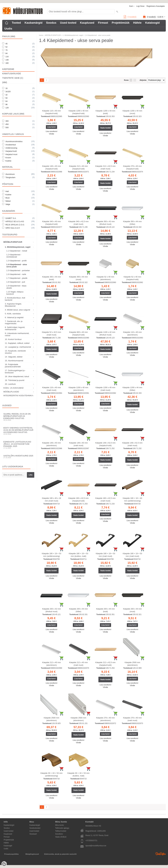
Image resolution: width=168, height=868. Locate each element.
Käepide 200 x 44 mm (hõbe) (78, 610)
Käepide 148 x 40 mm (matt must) (78, 444)
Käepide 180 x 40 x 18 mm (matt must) (51, 499)
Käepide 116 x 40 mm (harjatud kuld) (51, 112)
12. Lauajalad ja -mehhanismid (18, 347)
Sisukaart (33, 834)
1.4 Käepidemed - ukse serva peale (17, 266)
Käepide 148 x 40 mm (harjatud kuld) (51, 167)
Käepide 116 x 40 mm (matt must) (51, 389)
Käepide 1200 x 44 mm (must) (132, 112)
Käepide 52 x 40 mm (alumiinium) (105, 278)
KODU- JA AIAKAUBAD (13, 388)
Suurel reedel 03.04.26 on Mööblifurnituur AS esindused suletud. (18, 417)
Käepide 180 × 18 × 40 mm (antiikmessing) (132, 499)
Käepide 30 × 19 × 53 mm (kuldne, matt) (79, 774)
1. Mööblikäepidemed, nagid (18, 247)
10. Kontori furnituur (13, 339)
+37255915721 (91, 841)
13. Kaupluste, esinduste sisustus (15, 352)
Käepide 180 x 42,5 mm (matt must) (105, 499)
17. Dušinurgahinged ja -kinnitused (15, 372)
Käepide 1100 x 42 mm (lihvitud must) (105, 333)
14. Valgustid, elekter (14, 357)
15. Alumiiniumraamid (14, 361)
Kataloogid (152, 23)
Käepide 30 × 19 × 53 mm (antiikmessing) (51, 774)
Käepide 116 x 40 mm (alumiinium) (132, 333)
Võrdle (52, 134)
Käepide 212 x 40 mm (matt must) (78, 664)
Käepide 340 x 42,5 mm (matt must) (78, 223)
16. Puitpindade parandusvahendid (13, 366)
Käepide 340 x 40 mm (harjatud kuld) (51, 223)
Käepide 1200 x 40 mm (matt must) (105, 389)
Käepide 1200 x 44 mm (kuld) (105, 112)
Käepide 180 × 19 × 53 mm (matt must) (105, 555)
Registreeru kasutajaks (156, 6)
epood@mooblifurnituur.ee (96, 846)
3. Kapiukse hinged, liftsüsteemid (13, 305)
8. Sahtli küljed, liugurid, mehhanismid (15, 328)
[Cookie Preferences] (4, 864)
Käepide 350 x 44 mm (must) (78, 278)
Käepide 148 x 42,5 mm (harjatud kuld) (105, 444)
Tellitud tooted (61, 831)
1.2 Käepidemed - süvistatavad (14, 256)
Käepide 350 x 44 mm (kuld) (51, 278)
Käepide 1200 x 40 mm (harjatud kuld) (78, 112)
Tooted (16, 23)
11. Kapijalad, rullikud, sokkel (17, 343)
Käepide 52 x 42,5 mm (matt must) (51, 333)
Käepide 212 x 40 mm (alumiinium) (51, 664)
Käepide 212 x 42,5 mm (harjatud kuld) (105, 664)
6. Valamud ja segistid (14, 317)
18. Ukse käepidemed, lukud (17, 376)
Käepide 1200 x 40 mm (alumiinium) (78, 389)
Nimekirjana (131, 80)
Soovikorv (59, 834)
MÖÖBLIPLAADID (11, 392)
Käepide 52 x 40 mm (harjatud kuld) (132, 278)
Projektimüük (121, 23)
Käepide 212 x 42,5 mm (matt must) (105, 167)
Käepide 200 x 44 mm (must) (132, 610)
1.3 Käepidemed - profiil (16, 261)
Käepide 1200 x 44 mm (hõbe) (132, 389)
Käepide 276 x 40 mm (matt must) (132, 719)
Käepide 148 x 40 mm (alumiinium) (51, 444)
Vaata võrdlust (61, 837)
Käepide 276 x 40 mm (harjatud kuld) (132, 167)
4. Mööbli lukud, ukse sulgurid (17, 310)
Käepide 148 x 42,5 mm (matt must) (132, 444)
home (41, 35)
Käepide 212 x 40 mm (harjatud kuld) (78, 167)
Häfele (137, 23)
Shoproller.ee (161, 854)
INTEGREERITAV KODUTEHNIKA (18, 396)
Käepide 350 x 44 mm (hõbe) (132, 223)
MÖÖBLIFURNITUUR (13, 242)
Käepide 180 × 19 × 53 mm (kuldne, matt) (79, 555)
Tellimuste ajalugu (62, 828)
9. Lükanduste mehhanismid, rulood (17, 334)
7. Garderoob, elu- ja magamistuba (14, 322)
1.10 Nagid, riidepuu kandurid (15, 293)
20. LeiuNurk (10, 384)
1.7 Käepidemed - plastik (17, 278)
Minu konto (60, 825)
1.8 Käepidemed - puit (16, 282)
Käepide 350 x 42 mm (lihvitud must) (105, 223)
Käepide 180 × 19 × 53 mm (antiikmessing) (51, 555)
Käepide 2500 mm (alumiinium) (132, 664)
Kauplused (87, 23)
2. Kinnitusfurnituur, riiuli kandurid (15, 299)
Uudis (8, 29)
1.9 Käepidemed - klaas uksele (16, 287)
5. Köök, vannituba (13, 314)
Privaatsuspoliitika (11, 854)
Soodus (51, 23)
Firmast (103, 23)
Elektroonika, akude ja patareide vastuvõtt (60, 854)
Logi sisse (140, 6)
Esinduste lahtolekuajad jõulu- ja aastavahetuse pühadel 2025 (18, 445)
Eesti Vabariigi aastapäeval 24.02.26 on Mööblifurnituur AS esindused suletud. (18, 431)
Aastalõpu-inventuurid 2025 (18, 457)
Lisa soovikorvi (52, 131)
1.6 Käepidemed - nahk (16, 274)
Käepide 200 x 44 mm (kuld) (105, 610)
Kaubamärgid (33, 23)
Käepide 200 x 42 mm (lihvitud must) (51, 610)
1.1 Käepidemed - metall (17, 251)
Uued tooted (68, 23)
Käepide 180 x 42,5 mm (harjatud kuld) (78, 499)
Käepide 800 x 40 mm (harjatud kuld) (78, 333)
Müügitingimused (32, 854)
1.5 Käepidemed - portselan (18, 270)
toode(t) (130, 17)
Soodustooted (35, 828)
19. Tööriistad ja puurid (15, 380)
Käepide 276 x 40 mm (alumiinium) (105, 719)
